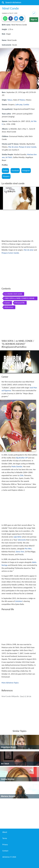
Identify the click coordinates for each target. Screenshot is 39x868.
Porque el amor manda (28, 147)
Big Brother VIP (22, 458)
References (9, 307)
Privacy (5, 845)
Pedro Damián (17, 467)
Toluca (10, 100)
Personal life (20, 303)
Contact (5, 851)
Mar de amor (13, 147)
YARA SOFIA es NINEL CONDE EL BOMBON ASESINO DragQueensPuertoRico (20, 299)
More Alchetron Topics (10, 683)
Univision (19, 601)
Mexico (22, 100)
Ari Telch (9, 157)
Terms (5, 838)
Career (7, 303)
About (5, 832)
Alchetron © (9, 857)
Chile (22, 475)
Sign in (34, 20)
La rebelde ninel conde (13, 294)
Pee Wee (28, 549)
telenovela (22, 540)
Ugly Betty (17, 537)
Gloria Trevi (20, 552)
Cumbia (26, 105)
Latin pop (19, 105)
